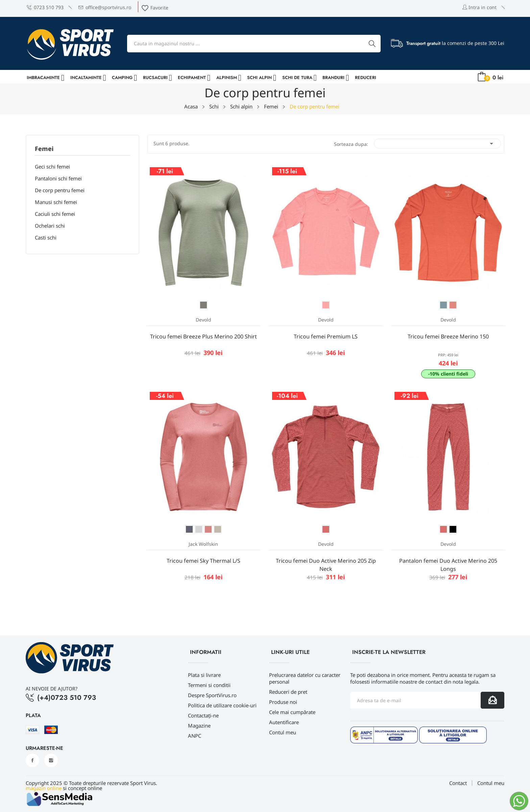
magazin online (44, 788)
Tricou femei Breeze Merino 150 (448, 336)
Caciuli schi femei (55, 214)
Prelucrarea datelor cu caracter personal (305, 678)
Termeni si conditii (209, 685)
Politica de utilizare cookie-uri (222, 705)
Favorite (155, 8)
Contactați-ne (203, 715)
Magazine (199, 726)
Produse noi (283, 702)
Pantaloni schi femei (58, 178)
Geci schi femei (52, 167)
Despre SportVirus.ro (212, 695)
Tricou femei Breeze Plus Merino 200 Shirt (203, 336)
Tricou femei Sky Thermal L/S (203, 561)
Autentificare (284, 722)
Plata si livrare (204, 675)
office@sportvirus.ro (105, 7)
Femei (44, 149)
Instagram (51, 760)
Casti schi (46, 237)
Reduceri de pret (288, 692)
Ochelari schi (50, 226)
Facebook (32, 760)
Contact (458, 783)
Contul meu (283, 732)
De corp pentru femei (60, 190)
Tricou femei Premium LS (326, 336)
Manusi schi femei (56, 202)
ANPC (195, 736)
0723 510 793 (45, 7)
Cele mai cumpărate (292, 712)
